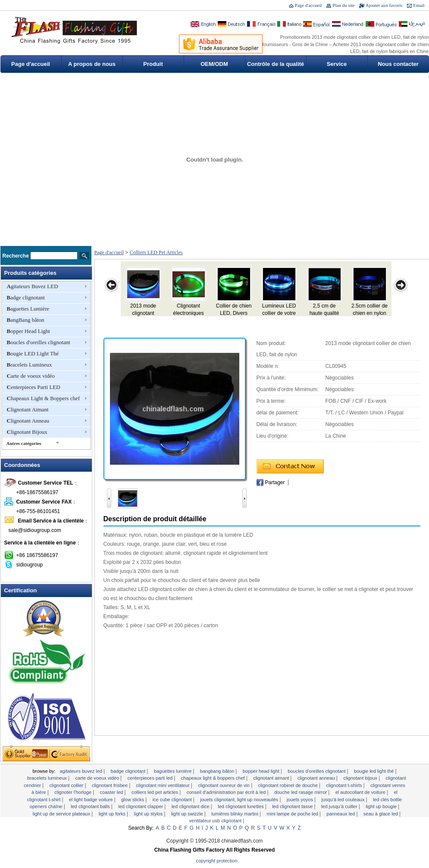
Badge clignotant (26, 297)
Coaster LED (112, 792)
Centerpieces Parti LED (34, 387)
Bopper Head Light (28, 331)
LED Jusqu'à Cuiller (340, 806)
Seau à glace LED (381, 814)
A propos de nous (92, 64)
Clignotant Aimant (28, 409)
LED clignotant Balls (91, 806)
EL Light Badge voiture (92, 800)
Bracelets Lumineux (30, 365)
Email (419, 5)
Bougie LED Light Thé (33, 353)
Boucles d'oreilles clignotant (39, 342)
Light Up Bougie (382, 806)
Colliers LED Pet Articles (156, 252)
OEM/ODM (214, 64)
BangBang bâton (26, 320)
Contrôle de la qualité (276, 64)
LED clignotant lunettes (241, 806)
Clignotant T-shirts (344, 785)
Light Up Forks (113, 814)
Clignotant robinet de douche (289, 785)
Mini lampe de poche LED (293, 814)
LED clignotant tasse (293, 806)
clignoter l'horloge (74, 792)
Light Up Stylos (149, 814)
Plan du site (343, 5)
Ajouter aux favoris (384, 5)
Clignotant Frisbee (110, 785)
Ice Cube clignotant (173, 800)
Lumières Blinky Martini (235, 814)
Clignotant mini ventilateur (164, 785)
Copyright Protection (217, 861)
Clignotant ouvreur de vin (224, 785)
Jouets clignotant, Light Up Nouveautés (240, 800)
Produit (153, 64)
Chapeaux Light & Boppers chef (44, 398)
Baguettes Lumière (28, 309)
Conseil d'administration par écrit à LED (227, 792)
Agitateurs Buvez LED (33, 286)
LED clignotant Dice (191, 806)
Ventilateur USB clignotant (216, 821)
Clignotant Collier (67, 785)
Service (337, 64)
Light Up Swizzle (188, 814)
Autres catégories (24, 443)
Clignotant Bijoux (27, 432)
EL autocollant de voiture (361, 792)
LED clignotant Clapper (141, 806)
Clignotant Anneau (28, 421)
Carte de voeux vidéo (31, 376)
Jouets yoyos (301, 800)
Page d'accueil (308, 5)
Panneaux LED (341, 814)
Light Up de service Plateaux (62, 814)
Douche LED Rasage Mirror (301, 792)
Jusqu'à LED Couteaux (343, 800)
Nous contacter (398, 64)
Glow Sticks (133, 800)
